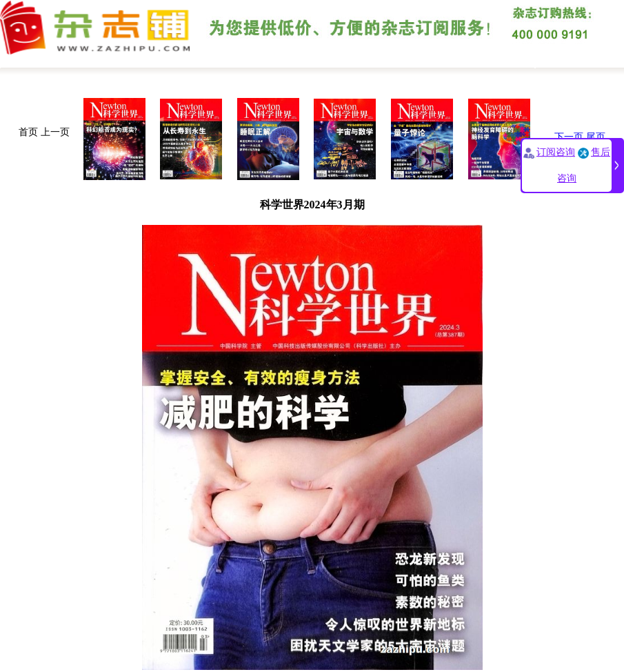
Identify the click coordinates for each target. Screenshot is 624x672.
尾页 (596, 137)
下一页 (569, 137)
